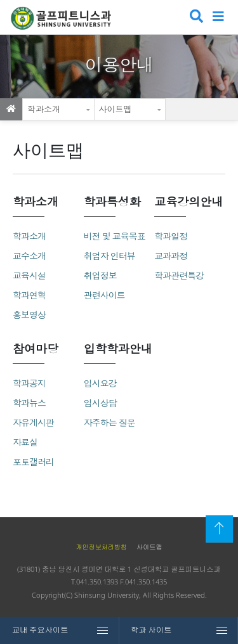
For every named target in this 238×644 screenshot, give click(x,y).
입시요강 (100, 383)
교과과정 (171, 256)
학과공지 (29, 383)
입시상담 (100, 403)
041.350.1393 (97, 582)
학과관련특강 (179, 275)
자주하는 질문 (109, 422)
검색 (195, 17)
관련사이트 (104, 295)
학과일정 (171, 236)
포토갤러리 (33, 462)
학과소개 (44, 109)
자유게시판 (33, 422)
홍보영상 (29, 315)
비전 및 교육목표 (115, 236)
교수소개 (29, 256)
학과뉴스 (29, 403)
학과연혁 (29, 295)
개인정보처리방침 (101, 547)
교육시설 (29, 275)
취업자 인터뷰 (109, 256)
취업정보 (100, 275)
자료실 (25, 442)
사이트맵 (116, 109)
